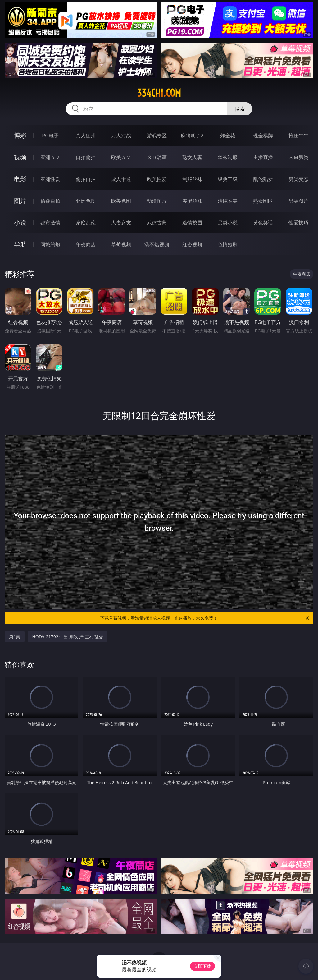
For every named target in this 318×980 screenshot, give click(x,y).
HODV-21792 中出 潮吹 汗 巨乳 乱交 (68, 637)
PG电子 (50, 136)
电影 (20, 179)
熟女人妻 (192, 157)
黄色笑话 (263, 223)
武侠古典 (157, 223)
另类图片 (298, 201)
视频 (20, 157)
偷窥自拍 (50, 201)
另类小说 (228, 223)
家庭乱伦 (86, 223)
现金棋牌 (263, 136)
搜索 (240, 109)
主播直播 (263, 157)
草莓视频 (121, 244)
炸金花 (228, 136)
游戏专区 (157, 136)
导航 (20, 244)
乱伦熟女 (263, 179)
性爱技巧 (298, 223)
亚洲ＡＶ (50, 157)
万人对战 (121, 136)
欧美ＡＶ (121, 157)
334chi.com (159, 93)
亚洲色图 (86, 201)
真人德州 (86, 136)
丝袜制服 (228, 157)
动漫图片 (157, 201)
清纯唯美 (228, 201)
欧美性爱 (157, 179)
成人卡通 (121, 179)
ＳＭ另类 (298, 157)
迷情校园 (192, 223)
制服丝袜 (192, 179)
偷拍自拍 (86, 179)
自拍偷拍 (86, 157)
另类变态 (298, 179)
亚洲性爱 (50, 179)
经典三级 (228, 179)
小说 (20, 222)
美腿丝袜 (192, 201)
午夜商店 (86, 244)
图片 (20, 201)
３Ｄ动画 (157, 157)
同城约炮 (50, 244)
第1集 (15, 637)
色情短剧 (228, 244)
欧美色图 (121, 201)
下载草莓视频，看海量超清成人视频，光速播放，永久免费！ (205, 618)
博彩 (20, 135)
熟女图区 (263, 201)
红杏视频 (192, 244)
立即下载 (202, 966)
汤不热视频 (157, 244)
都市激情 (50, 223)
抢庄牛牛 (298, 136)
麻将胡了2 (192, 136)
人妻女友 (121, 223)
